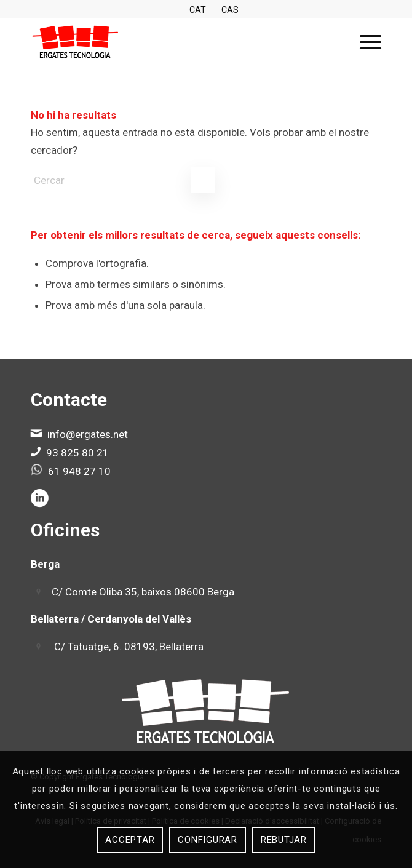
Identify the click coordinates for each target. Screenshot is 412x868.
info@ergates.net (88, 434)
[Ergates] (171, 42)
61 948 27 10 (79, 471)
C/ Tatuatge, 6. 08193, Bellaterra (129, 647)
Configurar (208, 840)
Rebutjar (284, 840)
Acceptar (130, 840)
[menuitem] (364, 42)
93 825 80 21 (77, 453)
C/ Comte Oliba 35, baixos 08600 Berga (143, 592)
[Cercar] (123, 180)
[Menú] (364, 42)
